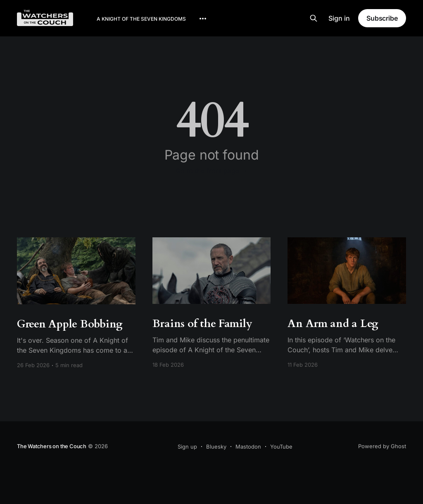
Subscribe (382, 18)
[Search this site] (314, 18)
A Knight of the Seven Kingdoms (141, 19)
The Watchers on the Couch (52, 446)
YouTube (281, 447)
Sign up (187, 447)
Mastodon (248, 447)
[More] (203, 19)
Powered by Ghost (382, 446)
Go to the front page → (212, 171)
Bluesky (216, 447)
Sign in (339, 18)
